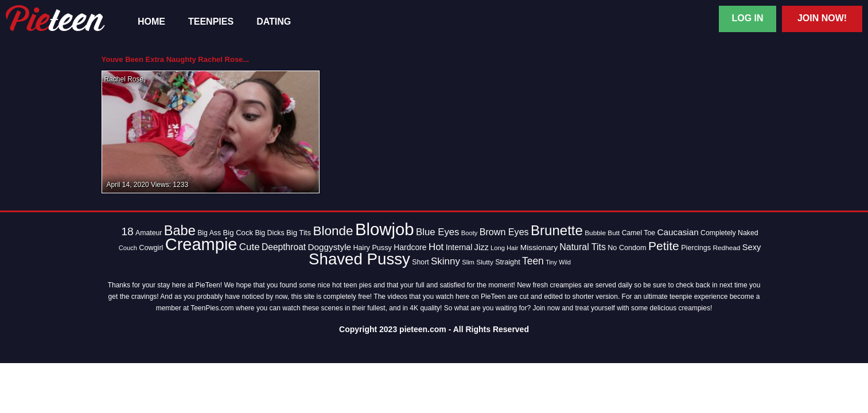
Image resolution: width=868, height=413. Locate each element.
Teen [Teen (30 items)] (533, 261)
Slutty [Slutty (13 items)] (485, 262)
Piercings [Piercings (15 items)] (696, 248)
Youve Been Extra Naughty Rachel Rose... (176, 59)
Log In (747, 18)
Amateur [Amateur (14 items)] (149, 233)
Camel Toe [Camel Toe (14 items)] (639, 233)
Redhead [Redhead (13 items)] (726, 248)
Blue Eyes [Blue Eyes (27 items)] (438, 232)
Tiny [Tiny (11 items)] (551, 262)
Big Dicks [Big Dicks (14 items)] (269, 233)
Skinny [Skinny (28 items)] (445, 261)
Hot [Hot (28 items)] (436, 247)
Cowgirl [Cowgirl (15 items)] (151, 248)
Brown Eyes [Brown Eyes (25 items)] (504, 232)
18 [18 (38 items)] (127, 231)
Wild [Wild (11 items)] (565, 262)
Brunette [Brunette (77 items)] (557, 230)
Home (151, 22)
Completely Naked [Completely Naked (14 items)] (729, 233)
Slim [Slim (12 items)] (468, 262)
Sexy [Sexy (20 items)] (752, 247)
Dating (274, 22)
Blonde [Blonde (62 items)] (333, 231)
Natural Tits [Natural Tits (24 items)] (583, 247)
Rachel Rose (124, 79)
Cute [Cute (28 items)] (250, 247)
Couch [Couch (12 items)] (128, 248)
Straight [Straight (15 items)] (508, 262)
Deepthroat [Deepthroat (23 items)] (284, 247)
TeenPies (211, 22)
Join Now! (822, 18)
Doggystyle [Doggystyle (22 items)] (330, 247)
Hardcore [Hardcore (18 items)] (410, 247)
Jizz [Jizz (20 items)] (482, 247)
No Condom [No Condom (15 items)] (627, 248)
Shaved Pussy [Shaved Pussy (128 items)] (359, 259)
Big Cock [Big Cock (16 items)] (238, 233)
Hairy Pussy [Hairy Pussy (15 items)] (372, 248)
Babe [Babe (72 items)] (180, 231)
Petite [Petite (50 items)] (664, 246)
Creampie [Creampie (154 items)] (201, 244)
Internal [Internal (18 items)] (459, 247)
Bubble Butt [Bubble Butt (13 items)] (602, 233)
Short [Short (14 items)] (420, 262)
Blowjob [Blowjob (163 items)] (385, 229)
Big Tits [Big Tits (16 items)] (299, 233)
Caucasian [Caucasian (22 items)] (678, 232)
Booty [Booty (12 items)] (470, 233)
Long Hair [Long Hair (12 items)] (504, 248)
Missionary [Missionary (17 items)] (539, 248)
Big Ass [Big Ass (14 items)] (209, 233)
